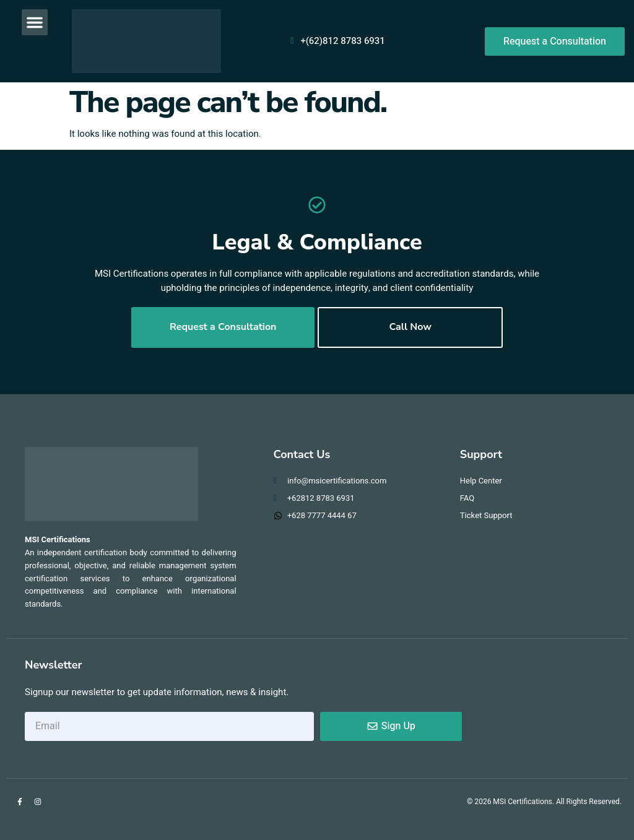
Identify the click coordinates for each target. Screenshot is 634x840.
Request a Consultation (223, 327)
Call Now (410, 327)
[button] (35, 22)
